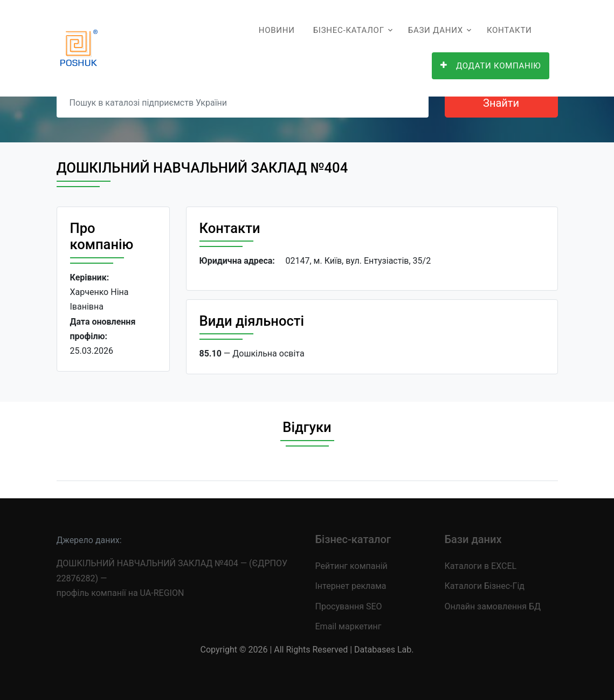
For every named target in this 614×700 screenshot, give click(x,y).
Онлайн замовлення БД (493, 606)
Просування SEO (349, 606)
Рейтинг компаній (351, 566)
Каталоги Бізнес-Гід (485, 586)
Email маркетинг (349, 626)
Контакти (509, 30)
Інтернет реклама (351, 586)
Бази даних (436, 30)
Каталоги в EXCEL (481, 566)
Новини (277, 30)
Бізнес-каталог (349, 30)
